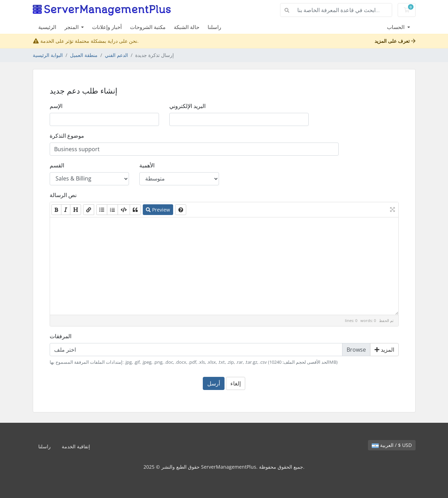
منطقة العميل (84, 55)
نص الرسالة (63, 195)
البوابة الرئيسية (48, 55)
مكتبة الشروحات (148, 27)
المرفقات (61, 336)
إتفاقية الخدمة (76, 446)
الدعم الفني (116, 55)
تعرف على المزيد (395, 41)
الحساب (396, 27)
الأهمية (147, 165)
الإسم (56, 106)
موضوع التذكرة (67, 136)
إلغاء (236, 383)
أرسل (214, 383)
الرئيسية (47, 27)
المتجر (72, 27)
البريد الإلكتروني (187, 106)
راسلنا (214, 27)
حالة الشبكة (187, 27)
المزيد (384, 350)
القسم (57, 165)
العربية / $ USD (392, 445)
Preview (158, 210)
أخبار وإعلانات (107, 27)
